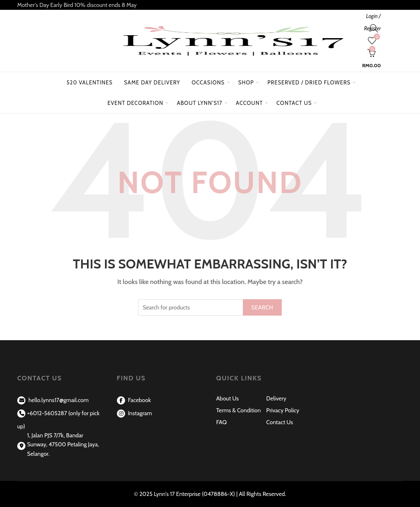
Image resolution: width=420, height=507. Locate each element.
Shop (246, 82)
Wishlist (376, 37)
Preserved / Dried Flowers (312, 79)
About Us (227, 398)
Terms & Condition (239, 410)
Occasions (208, 82)
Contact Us (294, 103)
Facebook (134, 400)
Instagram (135, 413)
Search (262, 307)
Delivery (276, 398)
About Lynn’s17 (200, 103)
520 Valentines (89, 82)
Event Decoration (135, 103)
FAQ (221, 422)
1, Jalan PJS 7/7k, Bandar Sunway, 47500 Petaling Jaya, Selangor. (63, 444)
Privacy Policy (283, 410)
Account (249, 103)
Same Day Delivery (152, 82)
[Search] (374, 28)
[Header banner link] (210, 5)
